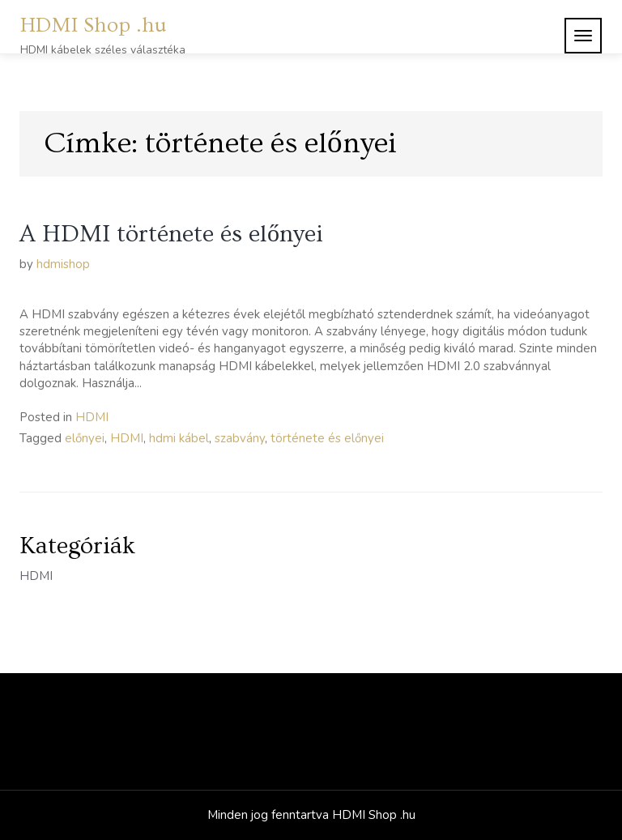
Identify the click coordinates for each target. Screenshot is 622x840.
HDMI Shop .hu (94, 26)
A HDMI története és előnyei (171, 234)
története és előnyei (327, 438)
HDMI (92, 417)
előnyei (85, 438)
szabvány (240, 438)
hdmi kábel (179, 438)
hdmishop (63, 264)
